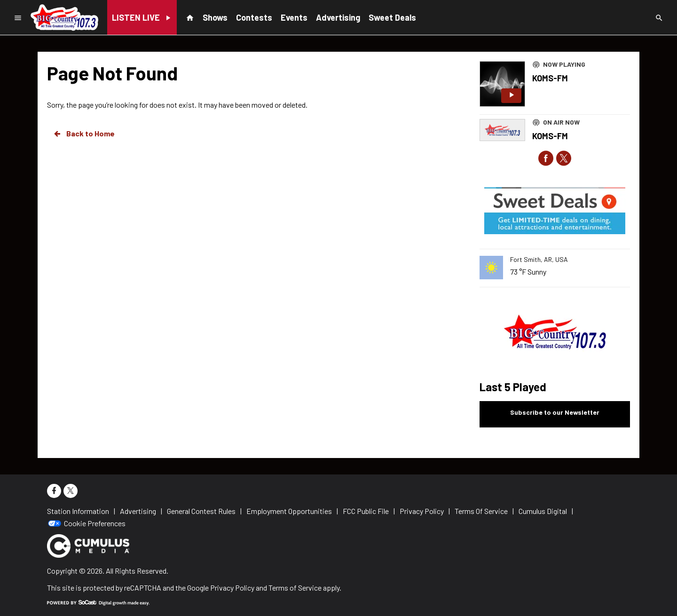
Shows (215, 17)
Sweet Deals (392, 17)
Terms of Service (295, 588)
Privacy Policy (232, 588)
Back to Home (84, 134)
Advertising (338, 17)
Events (294, 17)
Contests (254, 17)
